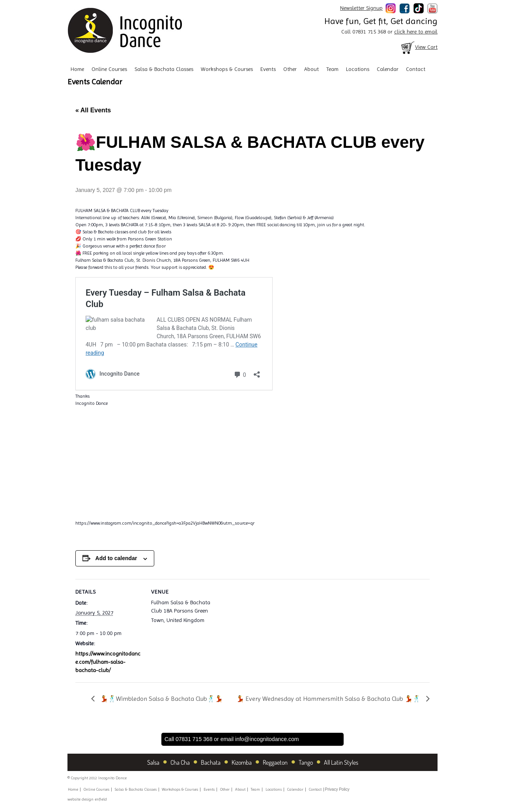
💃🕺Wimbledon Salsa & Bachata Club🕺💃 (161, 699)
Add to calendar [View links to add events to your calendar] (116, 558)
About (311, 69)
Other (290, 69)
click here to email (416, 32)
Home (77, 69)
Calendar (388, 69)
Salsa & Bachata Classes (164, 69)
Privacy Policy (337, 789)
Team (332, 69)
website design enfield (87, 799)
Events (268, 69)
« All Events (93, 110)
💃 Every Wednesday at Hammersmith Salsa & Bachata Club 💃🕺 (329, 699)
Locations (358, 69)
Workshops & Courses (227, 69)
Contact (416, 69)
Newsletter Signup (361, 8)
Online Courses (109, 69)
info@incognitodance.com (267, 739)
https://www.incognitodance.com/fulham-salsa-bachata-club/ (108, 662)
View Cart (419, 47)
